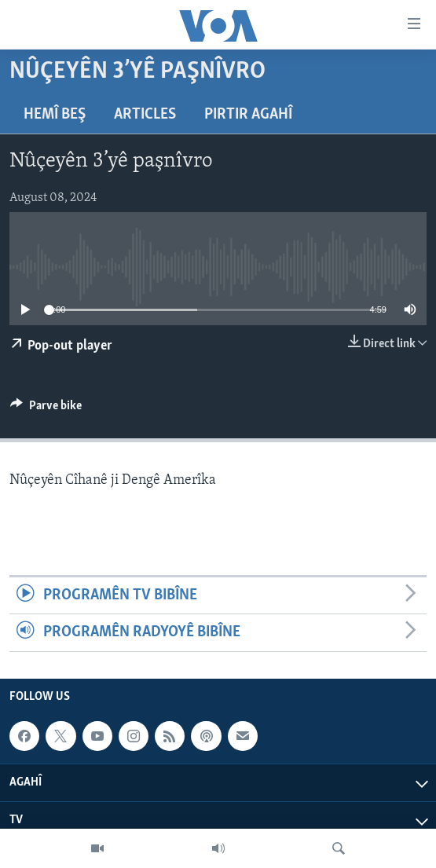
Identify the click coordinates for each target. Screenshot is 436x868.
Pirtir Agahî (248, 115)
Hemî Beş (55, 115)
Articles (145, 115)
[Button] (46, 409)
